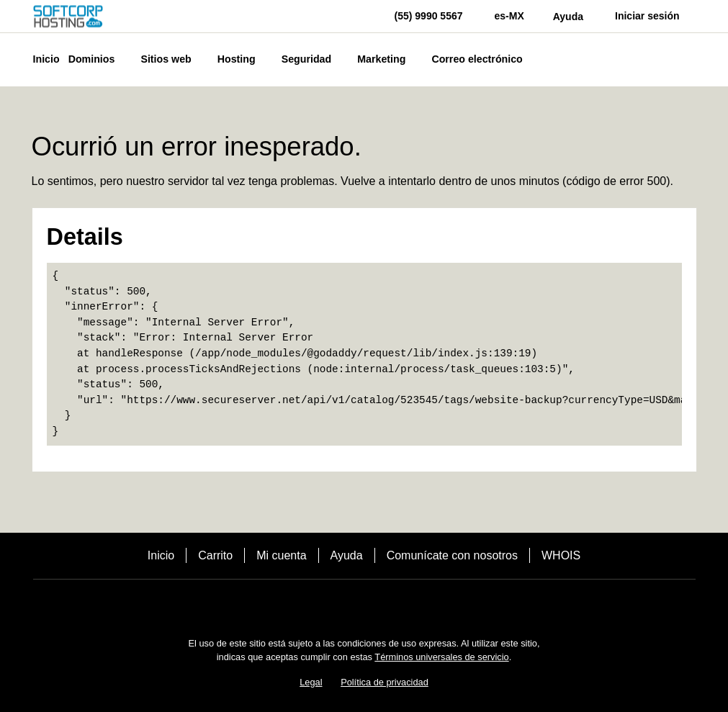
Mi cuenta (281, 555)
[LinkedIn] (405, 604)
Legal (311, 682)
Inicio (161, 555)
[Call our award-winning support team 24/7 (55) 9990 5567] (568, 16)
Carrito (215, 555)
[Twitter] (364, 604)
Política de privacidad (385, 682)
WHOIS (561, 555)
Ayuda (347, 555)
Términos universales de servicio (441, 657)
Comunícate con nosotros (452, 555)
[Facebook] (324, 604)
